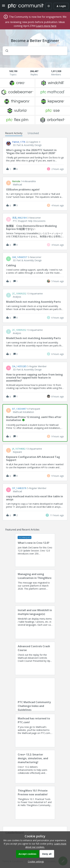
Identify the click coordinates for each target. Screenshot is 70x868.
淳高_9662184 (19, 218)
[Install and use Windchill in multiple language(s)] (35, 622)
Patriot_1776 (19, 142)
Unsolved (33, 133)
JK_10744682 (19, 449)
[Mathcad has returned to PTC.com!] (35, 731)
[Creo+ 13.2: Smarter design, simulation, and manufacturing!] (35, 767)
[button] (35, 862)
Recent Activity (14, 133)
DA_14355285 (19, 366)
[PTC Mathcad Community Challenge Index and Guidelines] (35, 694)
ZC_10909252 (19, 294)
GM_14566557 (20, 257)
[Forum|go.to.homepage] (24, 6)
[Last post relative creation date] (58, 169)
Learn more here (46, 26)
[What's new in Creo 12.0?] (35, 550)
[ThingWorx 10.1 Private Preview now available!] (35, 803)
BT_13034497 (19, 409)
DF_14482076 (19, 488)
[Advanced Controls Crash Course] (35, 658)
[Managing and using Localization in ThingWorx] (35, 586)
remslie (16, 181)
